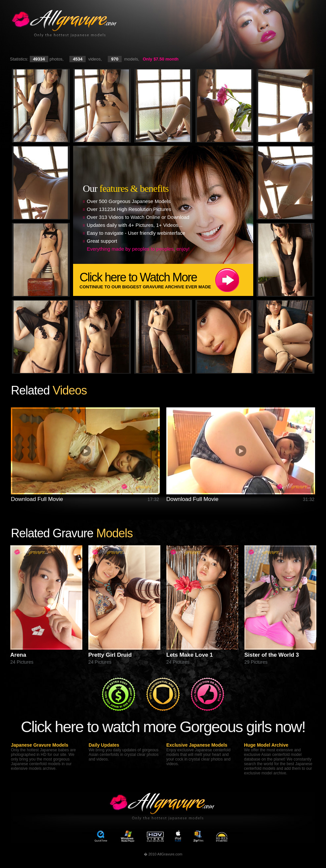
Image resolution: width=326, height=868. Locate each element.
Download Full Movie (37, 499)
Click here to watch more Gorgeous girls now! (163, 727)
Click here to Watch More (166, 280)
